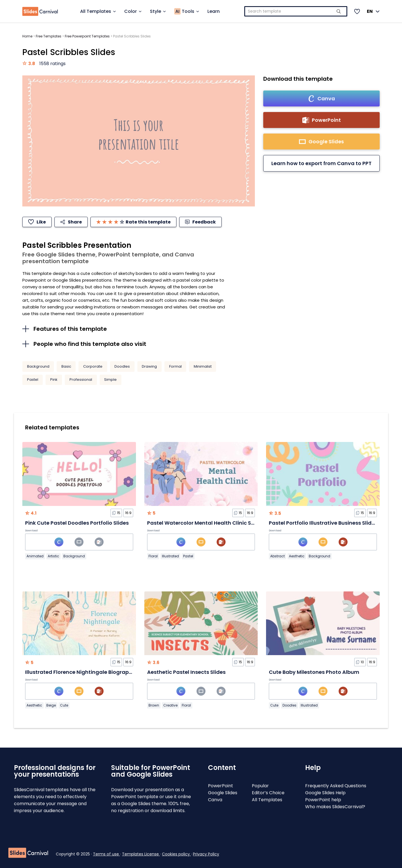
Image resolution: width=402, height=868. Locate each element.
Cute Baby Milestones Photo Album (314, 672)
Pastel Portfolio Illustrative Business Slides (323, 523)
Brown (154, 705)
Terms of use (107, 854)
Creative (170, 705)
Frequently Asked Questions (336, 786)
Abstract (277, 556)
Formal (175, 366)
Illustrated (170, 556)
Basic (66, 366)
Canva (215, 800)
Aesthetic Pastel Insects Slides (186, 672)
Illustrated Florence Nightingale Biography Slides (88, 672)
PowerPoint (221, 786)
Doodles (122, 366)
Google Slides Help (325, 793)
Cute (64, 705)
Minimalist (203, 366)
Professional (81, 380)
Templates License (141, 854)
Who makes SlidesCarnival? (335, 807)
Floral (153, 556)
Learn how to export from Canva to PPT (321, 163)
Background (38, 366)
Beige (51, 705)
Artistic (53, 556)
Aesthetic (297, 556)
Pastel (33, 380)
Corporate (93, 366)
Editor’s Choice (268, 793)
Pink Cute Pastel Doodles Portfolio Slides (77, 523)
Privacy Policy (206, 854)
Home (27, 36)
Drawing (149, 366)
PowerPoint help (323, 800)
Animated (35, 556)
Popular (260, 786)
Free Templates (49, 36)
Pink (54, 380)
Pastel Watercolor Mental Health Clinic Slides (205, 523)
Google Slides (223, 793)
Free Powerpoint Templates (87, 36)
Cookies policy (176, 854)
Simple (110, 380)
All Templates (267, 800)
